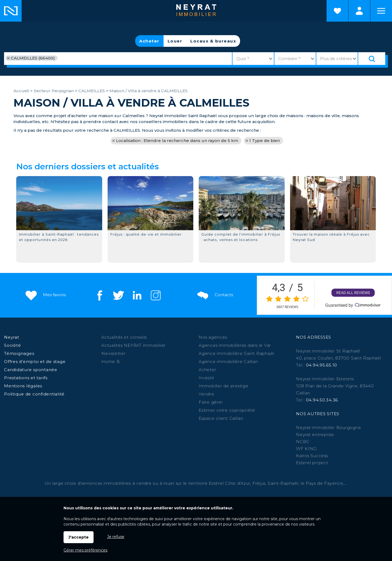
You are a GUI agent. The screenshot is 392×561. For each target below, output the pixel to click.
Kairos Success (312, 456)
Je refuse (116, 537)
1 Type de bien (265, 141)
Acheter (149, 41)
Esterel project (312, 463)
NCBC (303, 442)
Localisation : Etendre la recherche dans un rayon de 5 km (177, 141)
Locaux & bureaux (213, 41)
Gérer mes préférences (85, 550)
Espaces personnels (359, 11)
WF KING (306, 449)
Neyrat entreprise (315, 435)
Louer (175, 41)
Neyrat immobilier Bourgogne (328, 428)
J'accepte (79, 537)
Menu (381, 11)
